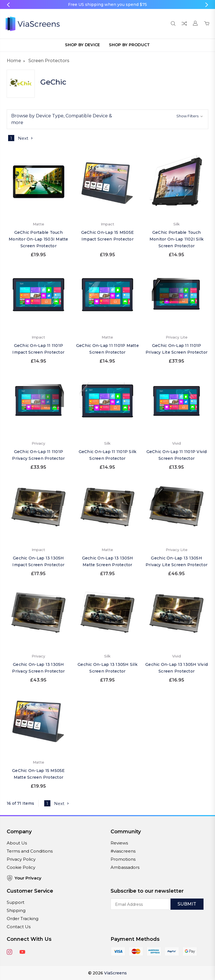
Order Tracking (23, 919)
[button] (107, 119)
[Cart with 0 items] (207, 24)
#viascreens (123, 851)
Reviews (119, 843)
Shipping (16, 910)
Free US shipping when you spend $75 (107, 4)
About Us (17, 843)
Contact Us (19, 927)
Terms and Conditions (30, 851)
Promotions (123, 859)
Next (26, 138)
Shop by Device (82, 45)
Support (16, 902)
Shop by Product (129, 45)
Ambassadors (125, 867)
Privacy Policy (21, 859)
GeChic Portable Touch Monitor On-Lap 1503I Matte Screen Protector (38, 239)
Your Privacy (24, 878)
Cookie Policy (21, 867)
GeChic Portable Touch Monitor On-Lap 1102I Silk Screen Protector (177, 239)
